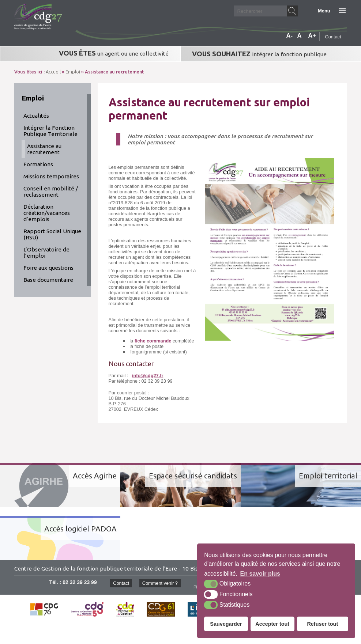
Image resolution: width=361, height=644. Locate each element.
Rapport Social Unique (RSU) (52, 234)
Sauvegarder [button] (226, 624)
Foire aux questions (48, 268)
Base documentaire (48, 280)
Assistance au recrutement (44, 149)
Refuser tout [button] (322, 624)
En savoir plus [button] (260, 574)
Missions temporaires (51, 176)
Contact (333, 37)
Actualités (36, 116)
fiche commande (154, 341)
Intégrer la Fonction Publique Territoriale (50, 131)
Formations (38, 164)
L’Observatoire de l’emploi (46, 253)
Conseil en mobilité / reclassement (51, 192)
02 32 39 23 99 (80, 582)
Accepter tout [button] (272, 624)
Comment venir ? (160, 583)
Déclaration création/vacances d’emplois (47, 213)
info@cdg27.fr (148, 376)
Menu (324, 11)
